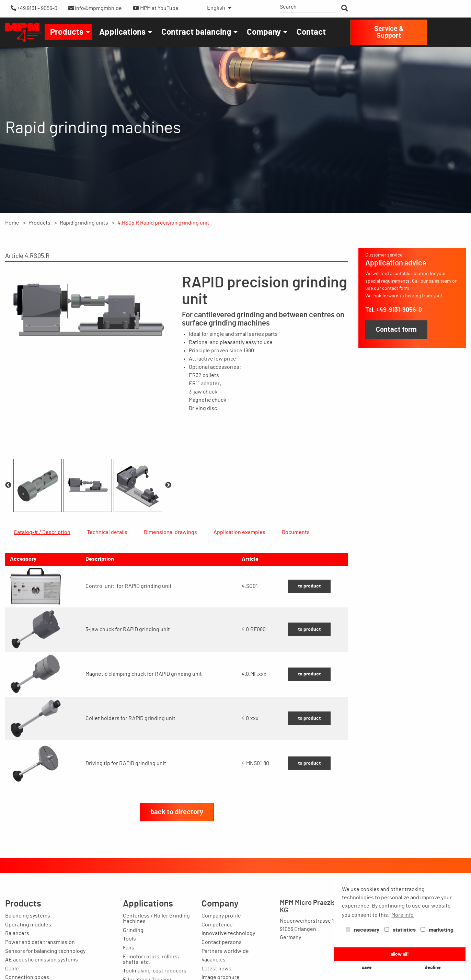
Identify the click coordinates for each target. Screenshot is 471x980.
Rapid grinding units (84, 223)
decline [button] (433, 967)
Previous (8, 485)
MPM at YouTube (156, 8)
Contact (311, 32)
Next (168, 485)
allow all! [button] (400, 954)
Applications (122, 32)
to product (309, 619)
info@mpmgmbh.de (95, 8)
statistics (400, 930)
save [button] (367, 967)
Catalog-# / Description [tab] (42, 532)
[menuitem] (217, 8)
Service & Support (389, 32)
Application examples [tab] (239, 532)
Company (264, 32)
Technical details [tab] (107, 532)
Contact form (396, 330)
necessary (363, 930)
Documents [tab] (296, 532)
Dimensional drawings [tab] (170, 532)
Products (67, 32)
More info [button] (403, 915)
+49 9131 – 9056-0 (34, 8)
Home (12, 223)
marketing (437, 930)
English (216, 8)
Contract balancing (196, 32)
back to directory (177, 845)
